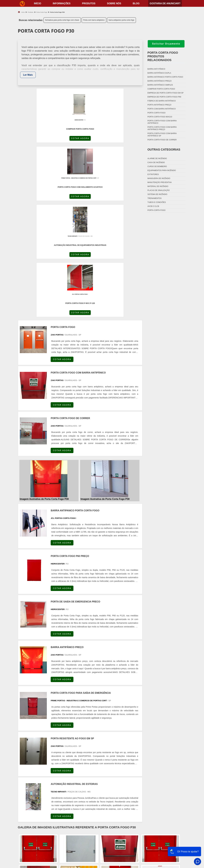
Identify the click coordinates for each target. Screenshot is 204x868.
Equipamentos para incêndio (162, 170)
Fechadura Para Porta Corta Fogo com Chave (130, 849)
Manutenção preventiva (160, 182)
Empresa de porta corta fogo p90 (164, 97)
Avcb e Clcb (153, 206)
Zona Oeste (54, 799)
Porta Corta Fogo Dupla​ (119, 845)
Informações (62, 3)
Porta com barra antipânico (94, 20)
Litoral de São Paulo (116, 799)
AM (117, 772)
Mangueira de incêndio (159, 178)
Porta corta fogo (156, 113)
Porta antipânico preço (159, 105)
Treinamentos (154, 198)
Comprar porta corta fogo (161, 89)
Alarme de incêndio (157, 159)
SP (55, 772)
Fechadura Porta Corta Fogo (121, 834)
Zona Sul (67, 799)
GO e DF (107, 772)
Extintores (153, 174)
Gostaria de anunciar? (165, 3)
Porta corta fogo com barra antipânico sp (162, 135)
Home (168, 831)
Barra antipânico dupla (159, 73)
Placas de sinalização (159, 190)
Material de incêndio (158, 186)
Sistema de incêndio (157, 194)
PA (124, 772)
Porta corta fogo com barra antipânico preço (162, 128)
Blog (136, 3)
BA (90, 772)
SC (69, 772)
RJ (33, 772)
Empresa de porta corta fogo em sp (165, 93)
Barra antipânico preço (159, 81)
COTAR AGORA (34, 140)
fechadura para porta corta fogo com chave (62, 20)
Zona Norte (40, 799)
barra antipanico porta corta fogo (121, 20)
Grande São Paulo (96, 799)
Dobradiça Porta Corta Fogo (121, 838)
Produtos (89, 3)
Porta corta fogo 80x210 (160, 117)
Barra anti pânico (156, 69)
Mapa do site (172, 845)
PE (83, 772)
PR (62, 772)
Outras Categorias (164, 150)
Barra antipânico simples (160, 85)
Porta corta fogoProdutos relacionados (163, 56)
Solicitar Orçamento (166, 44)
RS (76, 772)
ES (48, 772)
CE (98, 772)
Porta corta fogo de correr (162, 140)
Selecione (23, 772)
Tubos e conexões (157, 202)
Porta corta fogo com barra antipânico (162, 122)
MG (40, 772)
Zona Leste (80, 799)
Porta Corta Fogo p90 (117, 842)
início (38, 3)
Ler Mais (28, 75)
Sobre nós (114, 3)
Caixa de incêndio (156, 162)
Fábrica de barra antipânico (162, 101)
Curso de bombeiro (157, 166)
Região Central (25, 799)
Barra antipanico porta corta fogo (165, 77)
